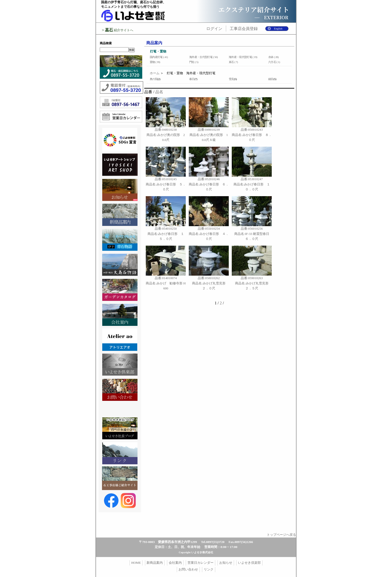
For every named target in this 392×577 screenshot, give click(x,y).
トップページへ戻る (281, 535)
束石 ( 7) (233, 62)
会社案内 (175, 563)
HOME (136, 563)
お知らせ (226, 563)
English (278, 28)
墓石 (109, 30)
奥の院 (154, 79)
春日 (192, 79)
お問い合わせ (188, 569)
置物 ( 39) (155, 62)
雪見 (231, 79)
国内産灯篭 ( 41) (159, 57)
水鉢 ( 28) (273, 57)
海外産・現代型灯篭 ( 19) (243, 57)
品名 (159, 92)
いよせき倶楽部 (249, 563)
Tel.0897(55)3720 (213, 542)
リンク (209, 569)
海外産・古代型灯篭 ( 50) (203, 57)
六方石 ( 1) (274, 62)
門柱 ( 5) (194, 62)
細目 (271, 79)
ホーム (155, 73)
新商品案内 (155, 563)
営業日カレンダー (200, 563)
